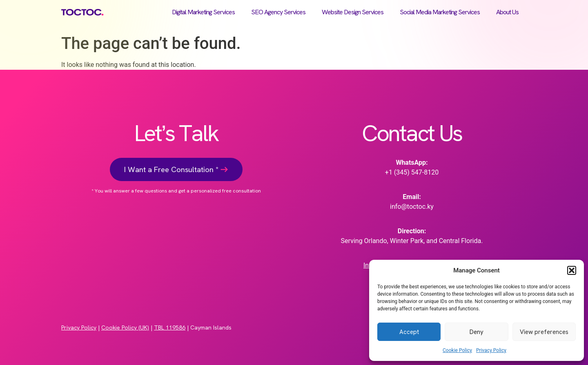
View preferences (544, 332)
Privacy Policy (491, 350)
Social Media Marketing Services (440, 12)
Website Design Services (353, 12)
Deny (477, 332)
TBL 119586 (170, 327)
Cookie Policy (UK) (125, 327)
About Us (507, 12)
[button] (572, 270)
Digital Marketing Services (203, 12)
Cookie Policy (457, 350)
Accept (409, 332)
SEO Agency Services (278, 12)
